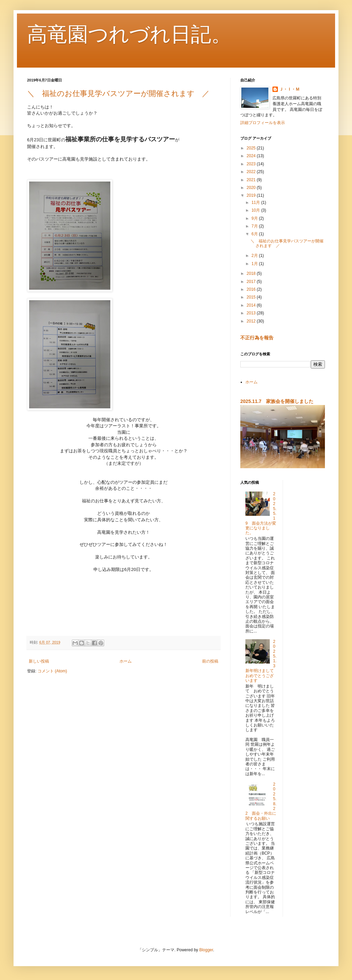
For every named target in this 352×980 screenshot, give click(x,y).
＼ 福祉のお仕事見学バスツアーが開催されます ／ (118, 93)
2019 (252, 195)
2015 (252, 297)
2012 (252, 321)
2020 (252, 188)
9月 (255, 218)
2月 (255, 256)
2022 (252, 172)
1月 (255, 264)
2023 (252, 164)
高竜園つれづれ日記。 (129, 34)
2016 (252, 289)
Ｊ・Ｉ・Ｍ (289, 89)
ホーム (126, 661)
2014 (252, 305)
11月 (256, 202)
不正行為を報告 (257, 338)
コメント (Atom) (52, 671)
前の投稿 (210, 661)
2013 (252, 313)
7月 (255, 226)
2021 (252, 180)
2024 (252, 156)
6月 (255, 234)
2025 (252, 148)
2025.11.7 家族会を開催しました (277, 401)
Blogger (206, 950)
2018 (252, 273)
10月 (256, 210)
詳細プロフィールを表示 (263, 123)
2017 (252, 282)
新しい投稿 (39, 661)
